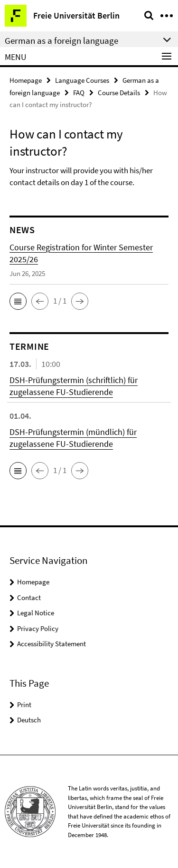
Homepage (26, 80)
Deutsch (29, 720)
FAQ (79, 93)
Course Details (119, 93)
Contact (29, 597)
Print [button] (24, 705)
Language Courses (82, 80)
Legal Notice (36, 613)
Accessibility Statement (52, 644)
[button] (18, 301)
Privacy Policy (38, 628)
